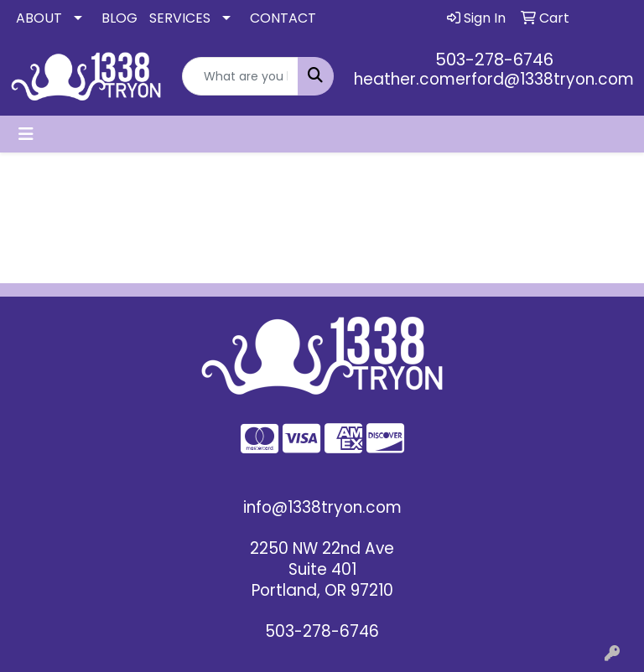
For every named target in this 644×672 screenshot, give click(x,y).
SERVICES (180, 18)
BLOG (119, 18)
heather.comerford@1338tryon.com (494, 79)
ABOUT (39, 18)
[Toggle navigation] (26, 134)
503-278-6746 (494, 59)
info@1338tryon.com (322, 507)
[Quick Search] (240, 76)
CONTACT (283, 18)
